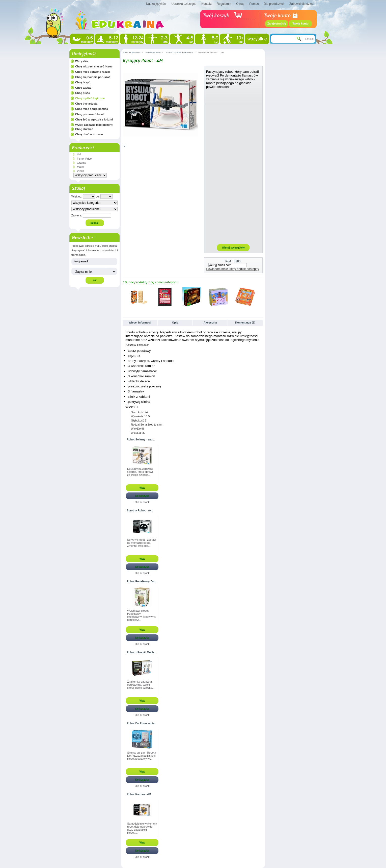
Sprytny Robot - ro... (140, 510)
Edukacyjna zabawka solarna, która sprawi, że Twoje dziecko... (140, 472)
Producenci (83, 148)
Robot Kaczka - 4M (139, 794)
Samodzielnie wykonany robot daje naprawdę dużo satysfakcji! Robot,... (142, 828)
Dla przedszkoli (274, 4)
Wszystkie (82, 61)
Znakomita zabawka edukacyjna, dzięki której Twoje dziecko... (141, 685)
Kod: (228, 261)
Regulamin (224, 4)
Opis (175, 323)
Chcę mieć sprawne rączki (92, 72)
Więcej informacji (140, 323)
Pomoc (254, 4)
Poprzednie (124, 297)
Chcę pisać (82, 93)
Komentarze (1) (245, 323)
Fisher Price (84, 159)
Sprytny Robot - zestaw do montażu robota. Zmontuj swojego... (142, 543)
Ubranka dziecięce (184, 4)
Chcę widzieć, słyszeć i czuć (94, 66)
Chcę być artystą (86, 104)
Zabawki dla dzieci (302, 4)
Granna (82, 163)
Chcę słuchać (84, 129)
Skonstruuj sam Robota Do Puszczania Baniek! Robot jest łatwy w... (142, 756)
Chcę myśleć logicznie (90, 98)
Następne (261, 297)
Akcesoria (210, 323)
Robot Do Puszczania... (142, 723)
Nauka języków (156, 4)
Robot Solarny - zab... (141, 439)
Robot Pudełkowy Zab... (142, 581)
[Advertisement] (233, 166)
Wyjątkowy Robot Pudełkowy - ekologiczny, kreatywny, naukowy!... (142, 615)
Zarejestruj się (277, 23)
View (142, 488)
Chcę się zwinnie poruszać (93, 77)
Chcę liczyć (83, 82)
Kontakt (206, 4)
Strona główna (131, 52)
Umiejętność (84, 54)
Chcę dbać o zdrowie (89, 134)
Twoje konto (300, 23)
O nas (240, 4)
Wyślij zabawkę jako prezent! (94, 125)
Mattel (81, 167)
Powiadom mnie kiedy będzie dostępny (233, 269)
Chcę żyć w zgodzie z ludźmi (94, 119)
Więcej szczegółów (233, 248)
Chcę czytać (83, 88)
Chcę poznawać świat (89, 114)
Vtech (80, 171)
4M (79, 154)
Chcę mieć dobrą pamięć (92, 109)
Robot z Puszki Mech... (141, 652)
